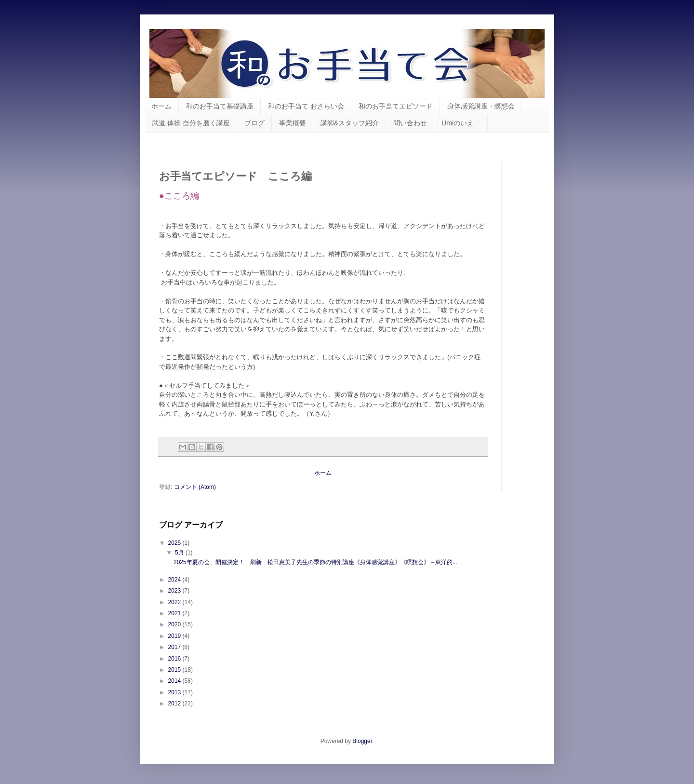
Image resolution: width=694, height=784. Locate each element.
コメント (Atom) (195, 487)
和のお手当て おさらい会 (306, 106)
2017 (175, 647)
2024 (175, 580)
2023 (175, 591)
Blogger (362, 741)
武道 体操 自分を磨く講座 (191, 123)
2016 (175, 659)
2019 (175, 636)
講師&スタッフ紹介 (350, 123)
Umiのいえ (461, 123)
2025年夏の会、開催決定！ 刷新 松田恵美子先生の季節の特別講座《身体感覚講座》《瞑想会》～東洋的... (315, 562)
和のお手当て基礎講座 (220, 106)
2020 (175, 624)
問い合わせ (410, 123)
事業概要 (293, 123)
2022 (175, 602)
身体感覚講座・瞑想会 (481, 106)
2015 (175, 670)
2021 (175, 613)
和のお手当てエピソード (396, 106)
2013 (175, 692)
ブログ (254, 123)
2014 (175, 681)
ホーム (161, 106)
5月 (180, 553)
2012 (175, 703)
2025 (175, 543)
